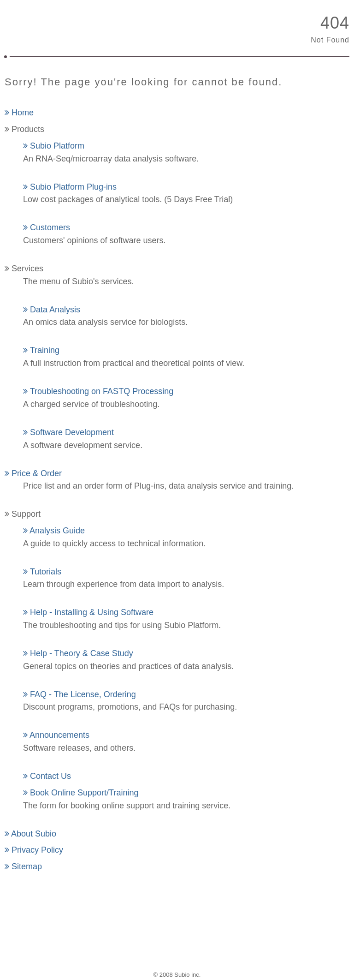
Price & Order (33, 473)
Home (19, 113)
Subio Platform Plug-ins (70, 187)
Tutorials (42, 572)
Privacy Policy (34, 850)
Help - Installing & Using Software (88, 612)
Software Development (68, 432)
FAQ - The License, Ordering (80, 694)
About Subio (30, 834)
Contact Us (47, 776)
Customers (47, 227)
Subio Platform (54, 146)
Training (41, 350)
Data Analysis (52, 310)
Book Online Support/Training (81, 793)
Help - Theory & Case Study (78, 653)
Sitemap (23, 866)
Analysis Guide (54, 531)
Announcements (56, 735)
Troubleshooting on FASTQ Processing (98, 391)
